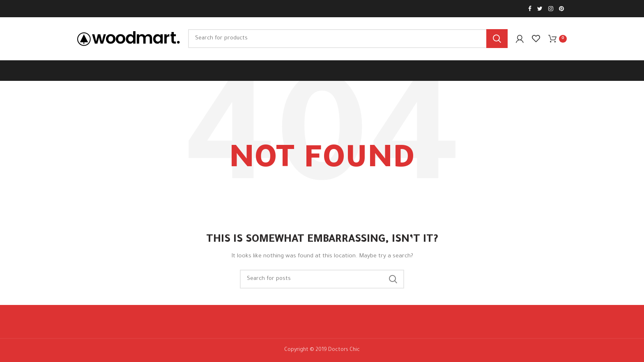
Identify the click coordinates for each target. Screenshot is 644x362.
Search (497, 39)
